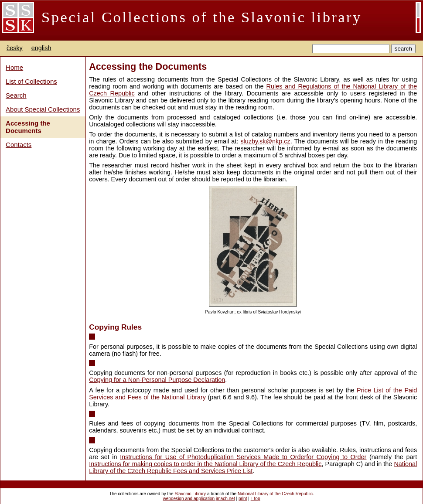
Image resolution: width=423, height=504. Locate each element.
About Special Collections (43, 109)
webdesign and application (189, 499)
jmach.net (225, 499)
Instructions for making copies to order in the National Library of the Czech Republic (205, 464)
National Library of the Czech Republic (275, 494)
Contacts (19, 145)
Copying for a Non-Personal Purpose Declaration (157, 380)
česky (15, 48)
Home (14, 67)
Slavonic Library (190, 494)
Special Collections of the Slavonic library (202, 17)
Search (16, 95)
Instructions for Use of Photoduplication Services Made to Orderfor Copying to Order (243, 457)
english (41, 48)
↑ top (256, 499)
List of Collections (31, 81)
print (243, 499)
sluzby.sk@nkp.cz (265, 141)
